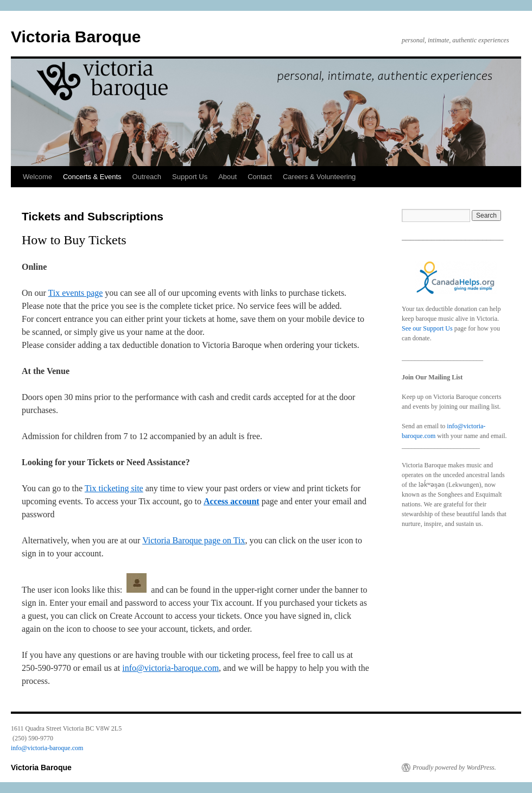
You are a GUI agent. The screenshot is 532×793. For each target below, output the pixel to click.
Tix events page (76, 293)
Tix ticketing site (114, 488)
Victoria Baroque (76, 37)
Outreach (147, 177)
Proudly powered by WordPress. (454, 767)
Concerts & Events (92, 177)
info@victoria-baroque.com (170, 668)
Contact (260, 177)
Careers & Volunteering (319, 177)
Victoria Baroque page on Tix (194, 540)
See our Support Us (427, 328)
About (227, 177)
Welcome (37, 177)
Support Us (190, 177)
